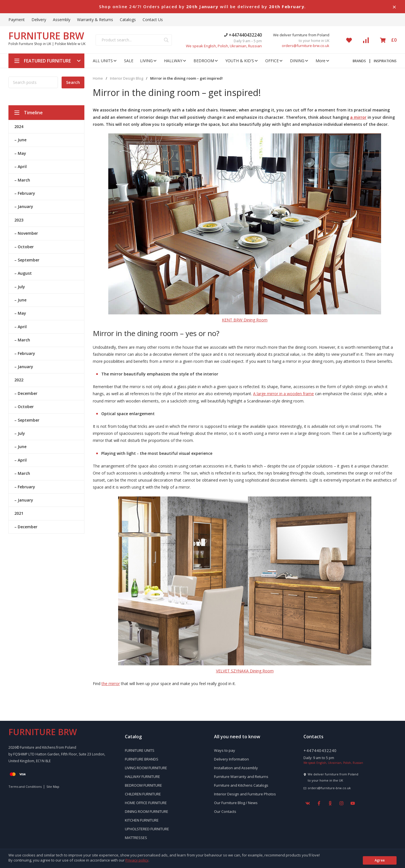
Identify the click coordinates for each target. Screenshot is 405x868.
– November (26, 233)
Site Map (53, 787)
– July (20, 287)
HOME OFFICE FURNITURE (146, 803)
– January (24, 206)
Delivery (39, 20)
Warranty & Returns (95, 20)
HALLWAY (175, 61)
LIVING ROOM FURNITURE (146, 768)
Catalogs (128, 20)
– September (27, 260)
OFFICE (274, 61)
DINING (299, 61)
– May (20, 153)
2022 (19, 380)
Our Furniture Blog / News (236, 803)
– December (26, 393)
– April (21, 166)
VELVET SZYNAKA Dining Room (245, 671)
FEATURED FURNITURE (47, 61)
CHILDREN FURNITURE (143, 794)
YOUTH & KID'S (242, 61)
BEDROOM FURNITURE (143, 785)
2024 (19, 127)
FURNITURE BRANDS (142, 759)
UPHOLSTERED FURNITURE (147, 829)
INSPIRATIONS (385, 61)
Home (98, 78)
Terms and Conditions (25, 787)
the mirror (111, 684)
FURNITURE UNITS (140, 750)
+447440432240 (243, 35)
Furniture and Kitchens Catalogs (241, 785)
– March (22, 180)
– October (24, 247)
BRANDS (359, 61)
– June (20, 140)
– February (25, 193)
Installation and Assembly (236, 768)
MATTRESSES (136, 838)
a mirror (358, 117)
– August (23, 273)
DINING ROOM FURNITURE (147, 811)
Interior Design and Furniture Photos (245, 794)
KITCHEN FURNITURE (142, 820)
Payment (17, 20)
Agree (380, 860)
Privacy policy (137, 860)
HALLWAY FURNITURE (142, 777)
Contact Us (153, 20)
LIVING (149, 61)
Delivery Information (231, 759)
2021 (19, 513)
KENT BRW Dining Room (245, 320)
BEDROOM (206, 61)
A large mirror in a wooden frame (283, 394)
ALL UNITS (105, 61)
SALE (129, 61)
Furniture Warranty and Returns (241, 777)
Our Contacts (225, 811)
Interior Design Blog (127, 78)
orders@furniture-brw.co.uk (306, 46)
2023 (19, 220)
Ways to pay (225, 750)
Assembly (62, 20)
